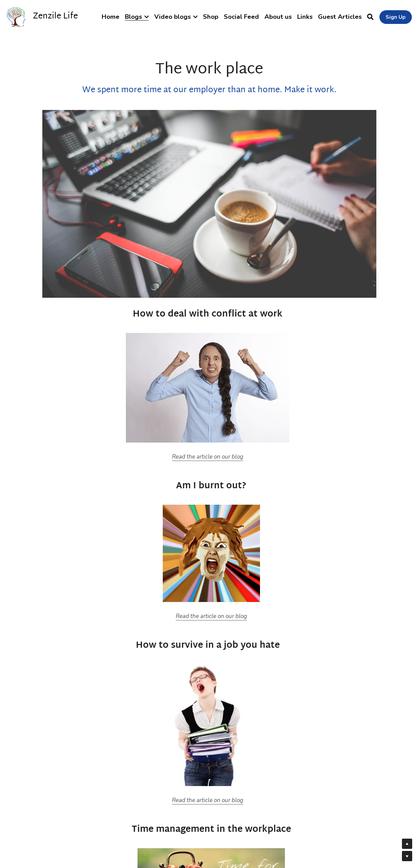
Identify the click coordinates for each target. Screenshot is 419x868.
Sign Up (396, 17)
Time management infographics (297, 652)
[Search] (370, 17)
